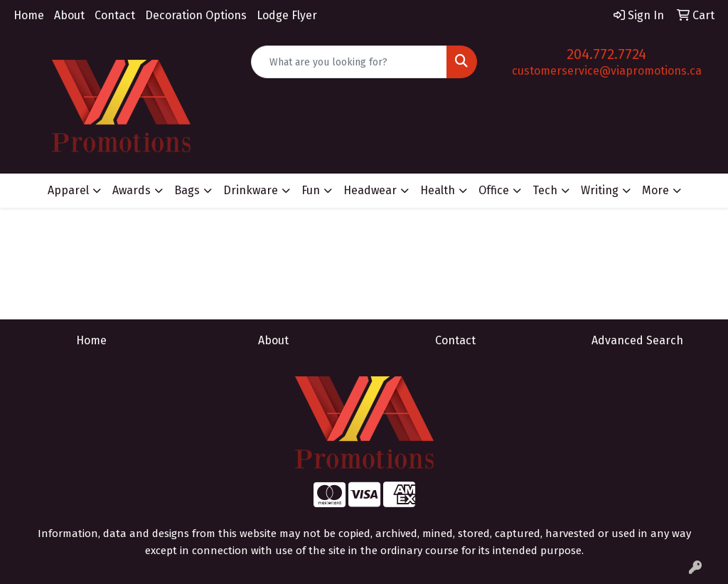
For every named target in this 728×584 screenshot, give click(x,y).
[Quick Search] (349, 62)
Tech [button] (545, 190)
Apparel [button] (68, 190)
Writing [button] (600, 190)
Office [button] (494, 190)
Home (29, 15)
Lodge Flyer (287, 15)
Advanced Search (637, 340)
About (69, 15)
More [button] (655, 190)
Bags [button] (187, 190)
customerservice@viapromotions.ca (607, 71)
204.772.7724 (606, 54)
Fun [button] (311, 190)
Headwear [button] (370, 190)
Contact (115, 15)
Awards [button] (132, 190)
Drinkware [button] (251, 190)
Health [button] (438, 190)
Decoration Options (196, 15)
